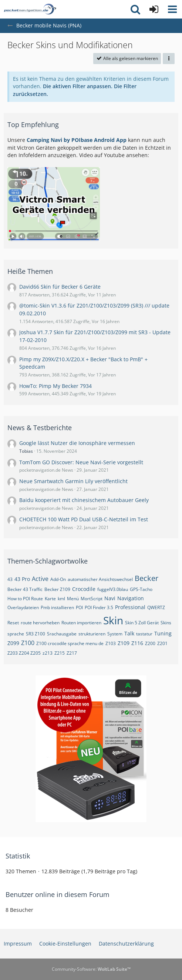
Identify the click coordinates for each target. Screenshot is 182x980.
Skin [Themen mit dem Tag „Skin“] (113, 620)
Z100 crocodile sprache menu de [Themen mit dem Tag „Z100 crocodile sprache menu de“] (70, 643)
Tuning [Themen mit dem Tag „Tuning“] (163, 633)
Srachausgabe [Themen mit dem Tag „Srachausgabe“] (62, 634)
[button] (172, 9)
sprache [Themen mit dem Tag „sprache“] (16, 634)
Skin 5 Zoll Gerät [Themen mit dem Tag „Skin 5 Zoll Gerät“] (142, 623)
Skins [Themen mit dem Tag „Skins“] (166, 623)
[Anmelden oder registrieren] (154, 9)
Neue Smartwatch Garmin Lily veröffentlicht (73, 481)
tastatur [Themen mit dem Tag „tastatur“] (144, 634)
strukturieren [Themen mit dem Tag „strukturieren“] (92, 634)
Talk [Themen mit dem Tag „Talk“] (129, 633)
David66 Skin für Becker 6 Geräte (60, 287)
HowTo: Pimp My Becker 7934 (55, 386)
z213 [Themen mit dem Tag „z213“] (48, 653)
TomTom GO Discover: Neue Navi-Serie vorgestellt (81, 462)
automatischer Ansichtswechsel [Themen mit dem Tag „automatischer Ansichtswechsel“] (100, 579)
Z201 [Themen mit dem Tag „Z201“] (162, 643)
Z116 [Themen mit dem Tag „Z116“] (137, 643)
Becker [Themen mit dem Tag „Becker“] (146, 578)
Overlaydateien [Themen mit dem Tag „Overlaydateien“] (23, 607)
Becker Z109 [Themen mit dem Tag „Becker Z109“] (57, 589)
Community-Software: (91, 969)
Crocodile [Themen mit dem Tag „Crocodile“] (84, 589)
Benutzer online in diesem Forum (58, 894)
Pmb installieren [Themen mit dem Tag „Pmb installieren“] (57, 607)
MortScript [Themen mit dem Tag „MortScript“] (92, 599)
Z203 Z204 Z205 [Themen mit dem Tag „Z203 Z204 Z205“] (24, 653)
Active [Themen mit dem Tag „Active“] (40, 579)
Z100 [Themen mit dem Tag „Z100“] (28, 643)
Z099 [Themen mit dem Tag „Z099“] (13, 643)
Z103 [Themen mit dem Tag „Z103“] (111, 643)
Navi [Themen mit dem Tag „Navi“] (110, 598)
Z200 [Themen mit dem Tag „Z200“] (150, 643)
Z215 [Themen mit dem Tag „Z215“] (60, 653)
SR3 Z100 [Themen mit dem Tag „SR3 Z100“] (36, 634)
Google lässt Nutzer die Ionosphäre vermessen (77, 443)
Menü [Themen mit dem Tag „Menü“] (73, 599)
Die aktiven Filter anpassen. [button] (78, 86)
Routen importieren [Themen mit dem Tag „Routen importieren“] (81, 623)
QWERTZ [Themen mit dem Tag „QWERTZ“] (156, 607)
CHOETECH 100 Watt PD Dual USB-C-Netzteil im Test (84, 519)
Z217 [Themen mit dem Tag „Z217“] (72, 653)
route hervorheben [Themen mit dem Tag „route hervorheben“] (40, 623)
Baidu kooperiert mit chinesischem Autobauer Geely (84, 500)
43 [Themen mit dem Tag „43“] (10, 579)
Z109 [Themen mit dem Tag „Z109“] (124, 643)
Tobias (26, 451)
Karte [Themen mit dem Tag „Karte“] (50, 599)
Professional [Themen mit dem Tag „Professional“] (130, 607)
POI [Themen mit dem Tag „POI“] (79, 607)
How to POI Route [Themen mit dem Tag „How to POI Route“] (25, 599)
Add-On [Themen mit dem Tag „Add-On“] (58, 579)
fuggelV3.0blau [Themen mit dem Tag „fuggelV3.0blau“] (113, 589)
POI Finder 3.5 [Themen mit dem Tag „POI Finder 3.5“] (99, 607)
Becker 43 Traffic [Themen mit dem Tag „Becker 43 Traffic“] (25, 589)
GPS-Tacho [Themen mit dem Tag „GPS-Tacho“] (141, 589)
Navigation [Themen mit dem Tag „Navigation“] (131, 598)
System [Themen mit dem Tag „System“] (115, 634)
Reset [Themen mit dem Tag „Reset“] (13, 623)
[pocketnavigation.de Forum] (30, 9)
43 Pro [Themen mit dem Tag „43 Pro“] (22, 579)
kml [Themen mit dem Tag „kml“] (61, 599)
